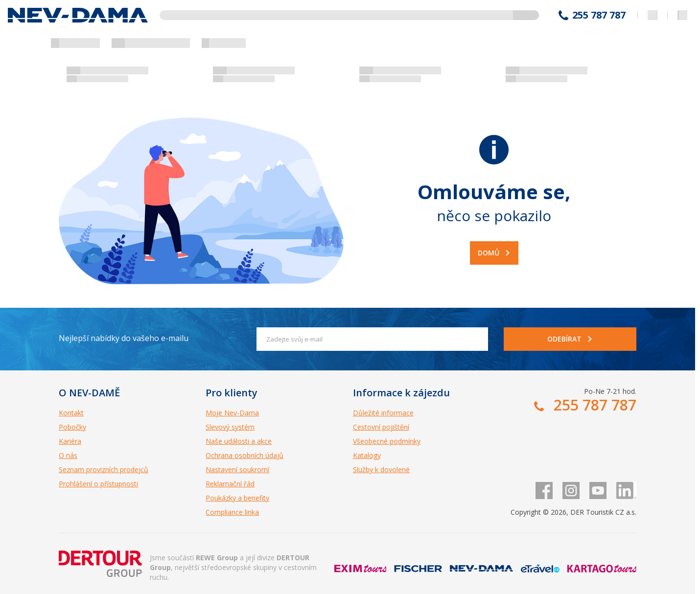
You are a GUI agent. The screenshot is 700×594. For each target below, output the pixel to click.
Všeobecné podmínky (387, 441)
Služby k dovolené (381, 469)
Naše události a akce (239, 441)
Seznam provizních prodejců (104, 469)
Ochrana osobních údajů (245, 455)
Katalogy (367, 455)
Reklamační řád (230, 484)
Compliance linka (232, 512)
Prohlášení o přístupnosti (98, 484)
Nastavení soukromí (237, 469)
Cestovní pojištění (381, 427)
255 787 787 (599, 15)
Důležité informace (383, 413)
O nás (68, 455)
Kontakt (71, 413)
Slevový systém (230, 427)
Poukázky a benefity (237, 498)
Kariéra (70, 441)
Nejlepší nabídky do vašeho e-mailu (124, 338)
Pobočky (72, 427)
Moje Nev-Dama (232, 413)
